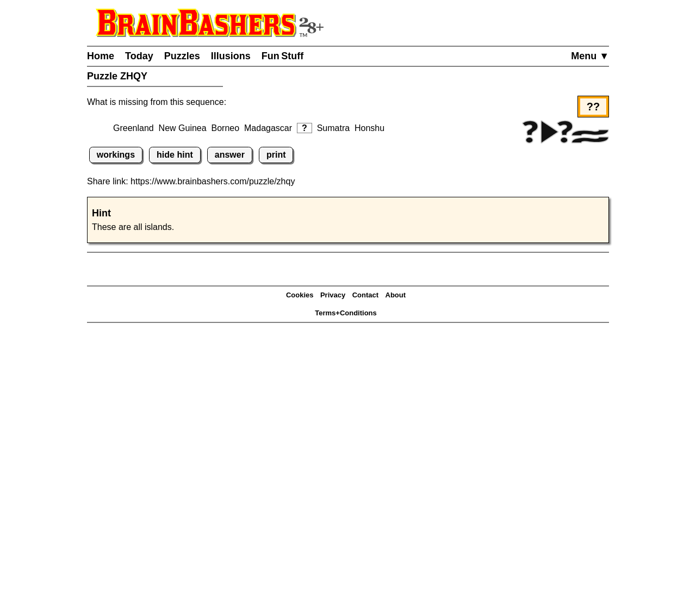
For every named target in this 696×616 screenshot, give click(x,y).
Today (139, 56)
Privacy (333, 295)
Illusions (231, 56)
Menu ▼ (590, 56)
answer (230, 155)
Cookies (300, 295)
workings (116, 155)
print (276, 155)
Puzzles (182, 56)
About (396, 295)
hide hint (175, 155)
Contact (365, 295)
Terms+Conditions (346, 313)
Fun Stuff (283, 56)
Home (101, 56)
